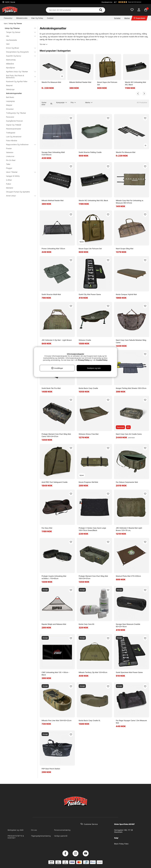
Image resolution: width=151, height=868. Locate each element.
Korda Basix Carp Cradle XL (90, 720)
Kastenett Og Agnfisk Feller (19, 81)
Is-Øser (9, 180)
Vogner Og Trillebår (14, 125)
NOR (10, 2)
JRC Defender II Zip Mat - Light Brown (57, 340)
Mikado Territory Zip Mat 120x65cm (93, 672)
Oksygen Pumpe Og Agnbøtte (18, 192)
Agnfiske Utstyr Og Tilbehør (19, 72)
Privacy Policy (84, 360)
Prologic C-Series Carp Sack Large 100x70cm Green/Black (92, 529)
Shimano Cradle (85, 340)
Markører (10, 188)
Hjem (6, 23)
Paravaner (10, 117)
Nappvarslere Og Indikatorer (19, 144)
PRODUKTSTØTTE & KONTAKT (16, 837)
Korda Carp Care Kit (86, 624)
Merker (127, 18)
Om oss (34, 830)
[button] (131, 2)
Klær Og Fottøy (37, 18)
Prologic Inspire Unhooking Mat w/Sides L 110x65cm (54, 577)
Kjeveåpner (11, 68)
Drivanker (10, 109)
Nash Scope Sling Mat (125, 249)
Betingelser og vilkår (16, 830)
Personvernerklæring (62, 830)
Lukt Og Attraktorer (14, 137)
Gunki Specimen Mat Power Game (129, 672)
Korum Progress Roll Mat (88, 482)
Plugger (9, 168)
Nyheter (117, 18)
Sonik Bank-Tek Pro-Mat (51, 388)
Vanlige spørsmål (61, 836)
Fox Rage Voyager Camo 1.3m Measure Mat (131, 722)
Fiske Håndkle (12, 141)
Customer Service (91, 824)
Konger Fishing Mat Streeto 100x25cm (131, 388)
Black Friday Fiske (121, 844)
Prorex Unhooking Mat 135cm (53, 249)
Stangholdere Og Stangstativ (19, 52)
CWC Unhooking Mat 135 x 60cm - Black (55, 674)
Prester (9, 148)
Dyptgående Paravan (14, 121)
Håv (19, 36)
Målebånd (10, 64)
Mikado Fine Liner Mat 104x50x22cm (56, 720)
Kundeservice (107, 2)
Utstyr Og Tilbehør (15, 23)
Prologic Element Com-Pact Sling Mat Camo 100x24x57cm (56, 435)
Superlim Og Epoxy (19, 56)
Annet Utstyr (19, 196)
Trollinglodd (11, 133)
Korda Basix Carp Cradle (88, 388)
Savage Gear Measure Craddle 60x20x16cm (128, 625)
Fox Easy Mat (47, 528)
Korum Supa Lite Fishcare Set (107, 83)
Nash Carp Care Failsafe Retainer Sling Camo (131, 341)
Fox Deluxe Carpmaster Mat (127, 482)
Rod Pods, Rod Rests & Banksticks (19, 77)
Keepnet (9, 85)
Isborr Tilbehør (19, 172)
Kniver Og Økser (19, 48)
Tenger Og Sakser (19, 32)
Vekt (8, 44)
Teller (8, 164)
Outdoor (50, 18)
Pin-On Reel (11, 160)
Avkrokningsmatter (14, 93)
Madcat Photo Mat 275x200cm (128, 576)
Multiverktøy (11, 60)
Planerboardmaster (14, 129)
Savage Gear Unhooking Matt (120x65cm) (53, 153)
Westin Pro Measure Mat (51, 82)
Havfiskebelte (11, 40)
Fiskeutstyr (8, 18)
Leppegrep (10, 101)
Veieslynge (10, 89)
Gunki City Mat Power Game (90, 294)
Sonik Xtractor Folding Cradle (90, 152)
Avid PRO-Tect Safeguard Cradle (55, 482)
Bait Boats (10, 97)
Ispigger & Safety (13, 176)
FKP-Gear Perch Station (51, 769)
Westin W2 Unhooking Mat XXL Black (135, 83)
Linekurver (10, 156)
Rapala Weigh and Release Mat (54, 624)
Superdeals (139, 18)
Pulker (9, 184)
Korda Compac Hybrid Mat (126, 294)
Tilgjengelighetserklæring (41, 836)
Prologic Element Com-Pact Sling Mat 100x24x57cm (93, 577)
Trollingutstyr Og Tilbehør (16, 113)
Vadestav (10, 152)
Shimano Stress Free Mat (89, 434)
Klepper (9, 105)
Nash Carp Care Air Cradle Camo (129, 434)
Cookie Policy (102, 360)
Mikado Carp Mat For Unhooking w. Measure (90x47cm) (130, 202)
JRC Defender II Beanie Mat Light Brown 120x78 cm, (129, 529)
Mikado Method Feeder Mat (80, 82)
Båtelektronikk (22, 18)
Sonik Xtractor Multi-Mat (51, 294)
